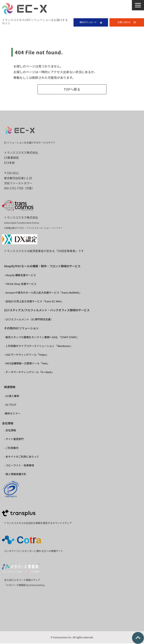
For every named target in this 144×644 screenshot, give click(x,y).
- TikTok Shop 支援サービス (20, 285)
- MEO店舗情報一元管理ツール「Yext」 (27, 364)
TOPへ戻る (72, 90)
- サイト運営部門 (14, 440)
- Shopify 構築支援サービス (20, 276)
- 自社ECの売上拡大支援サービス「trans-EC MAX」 (34, 302)
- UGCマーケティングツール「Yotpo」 (26, 356)
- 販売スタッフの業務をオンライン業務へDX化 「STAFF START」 (42, 338)
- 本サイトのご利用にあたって (22, 457)
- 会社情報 (10, 431)
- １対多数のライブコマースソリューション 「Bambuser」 (38, 347)
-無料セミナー (12, 414)
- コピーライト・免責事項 (19, 466)
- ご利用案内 (11, 449)
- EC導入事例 (12, 397)
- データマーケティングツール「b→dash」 (29, 373)
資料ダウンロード (88, 23)
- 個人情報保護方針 (15, 475)
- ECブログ (10, 406)
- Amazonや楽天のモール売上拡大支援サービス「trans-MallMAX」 (43, 294)
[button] (138, 5)
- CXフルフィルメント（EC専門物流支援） (29, 320)
